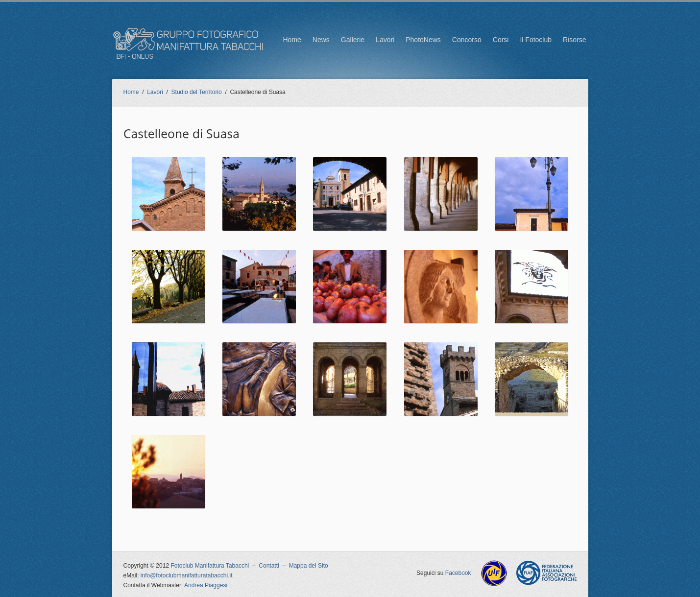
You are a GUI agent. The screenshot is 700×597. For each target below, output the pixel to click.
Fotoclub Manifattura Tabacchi (210, 566)
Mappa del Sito (309, 566)
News (321, 40)
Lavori (385, 40)
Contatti (269, 566)
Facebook (458, 573)
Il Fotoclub (536, 40)
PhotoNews (423, 40)
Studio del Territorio (197, 92)
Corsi (501, 40)
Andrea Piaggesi (206, 585)
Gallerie (353, 40)
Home (292, 40)
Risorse (574, 40)
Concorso (467, 40)
